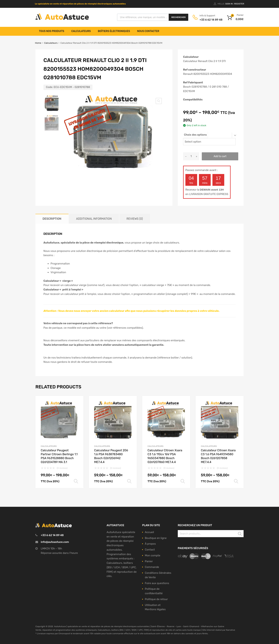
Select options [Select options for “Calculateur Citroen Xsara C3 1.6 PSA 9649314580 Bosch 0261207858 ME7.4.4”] (236, 481)
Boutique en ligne (156, 538)
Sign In (229, 4)
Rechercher (178, 17)
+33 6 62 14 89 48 (208, 20)
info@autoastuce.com (55, 542)
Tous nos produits (52, 31)
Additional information (94, 219)
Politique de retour (156, 599)
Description (52, 219)
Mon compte (153, 555)
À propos (150, 544)
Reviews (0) (135, 219)
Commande (152, 567)
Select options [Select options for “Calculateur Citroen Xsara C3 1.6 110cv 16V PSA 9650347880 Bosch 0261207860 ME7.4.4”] (183, 481)
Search (240, 534)
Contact (150, 550)
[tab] (52, 219)
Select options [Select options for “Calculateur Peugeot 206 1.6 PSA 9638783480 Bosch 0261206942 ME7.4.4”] (129, 481)
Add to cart (220, 156)
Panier (149, 561)
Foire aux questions (157, 583)
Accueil (149, 532)
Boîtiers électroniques (114, 31)
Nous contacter (148, 31)
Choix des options (195, 135)
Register (239, 4)
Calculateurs (81, 31)
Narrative (231, 630)
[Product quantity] (191, 156)
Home (38, 43)
